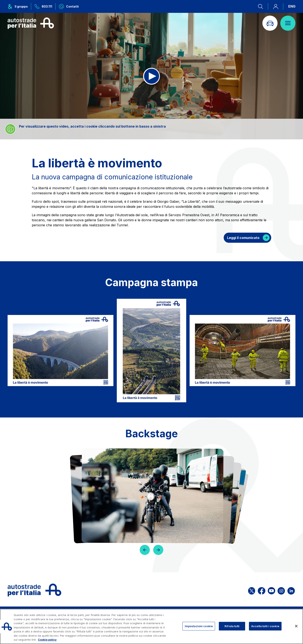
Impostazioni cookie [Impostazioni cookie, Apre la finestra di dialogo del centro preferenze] (199, 626)
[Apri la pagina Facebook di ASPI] (262, 590)
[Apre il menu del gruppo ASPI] (19, 6)
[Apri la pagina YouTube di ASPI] (271, 590)
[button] (145, 550)
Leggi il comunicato (243, 238)
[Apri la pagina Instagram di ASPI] (281, 590)
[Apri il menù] (288, 23)
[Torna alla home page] (31, 23)
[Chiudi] (296, 626)
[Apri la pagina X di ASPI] (252, 590)
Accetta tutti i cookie (265, 626)
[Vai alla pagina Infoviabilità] (270, 23)
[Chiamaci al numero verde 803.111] (43, 6)
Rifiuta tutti (232, 626)
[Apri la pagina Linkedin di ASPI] (291, 590)
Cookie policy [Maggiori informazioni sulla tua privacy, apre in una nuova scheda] (47, 640)
